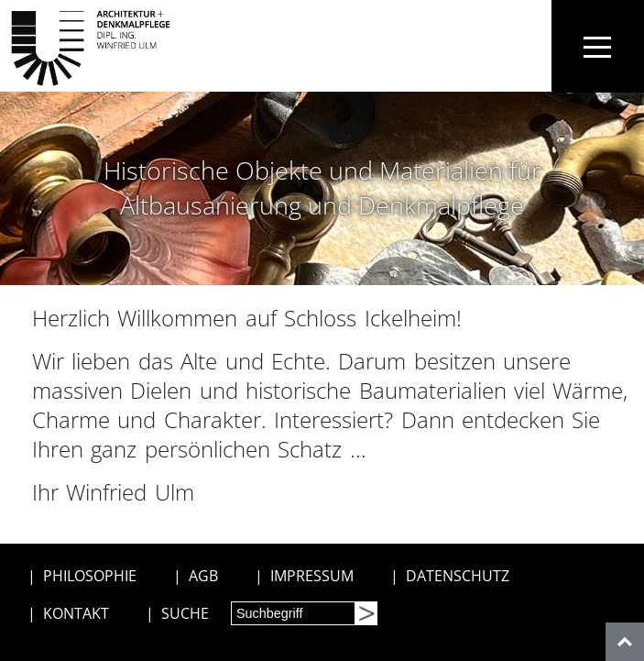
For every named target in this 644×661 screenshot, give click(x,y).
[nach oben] (625, 642)
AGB (203, 576)
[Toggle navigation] (598, 46)
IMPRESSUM (312, 576)
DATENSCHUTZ (458, 576)
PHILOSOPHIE (90, 576)
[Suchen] (366, 613)
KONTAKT (76, 613)
